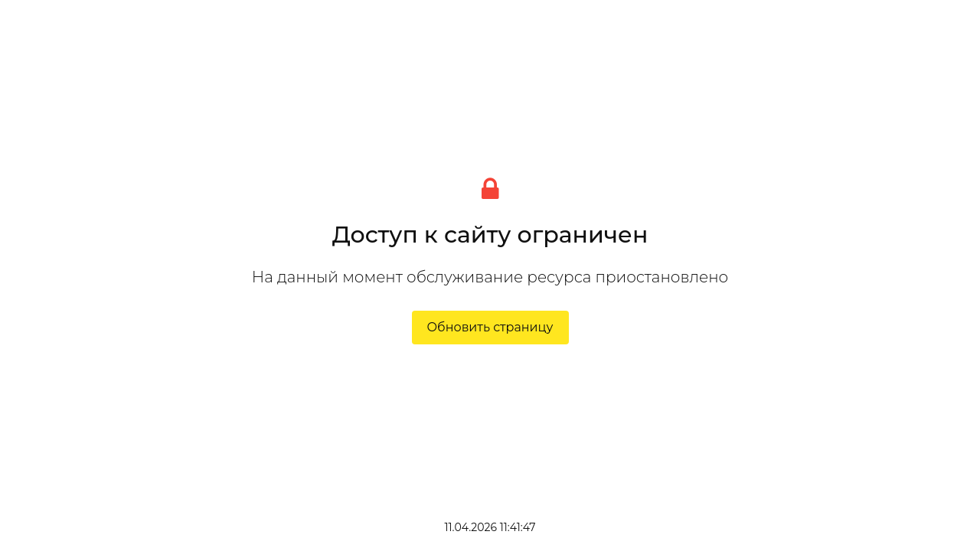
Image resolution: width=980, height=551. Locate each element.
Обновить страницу (490, 327)
